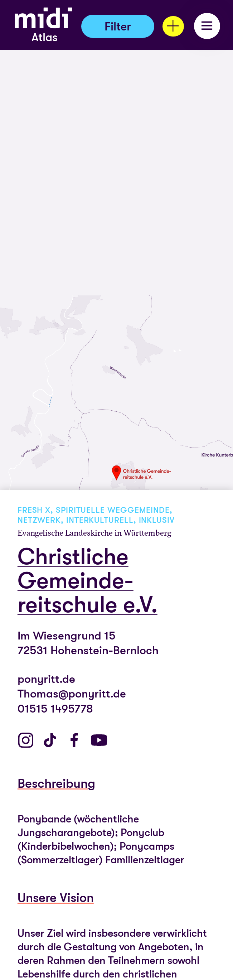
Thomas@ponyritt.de (72, 694)
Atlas (45, 37)
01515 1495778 (55, 708)
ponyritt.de (46, 679)
